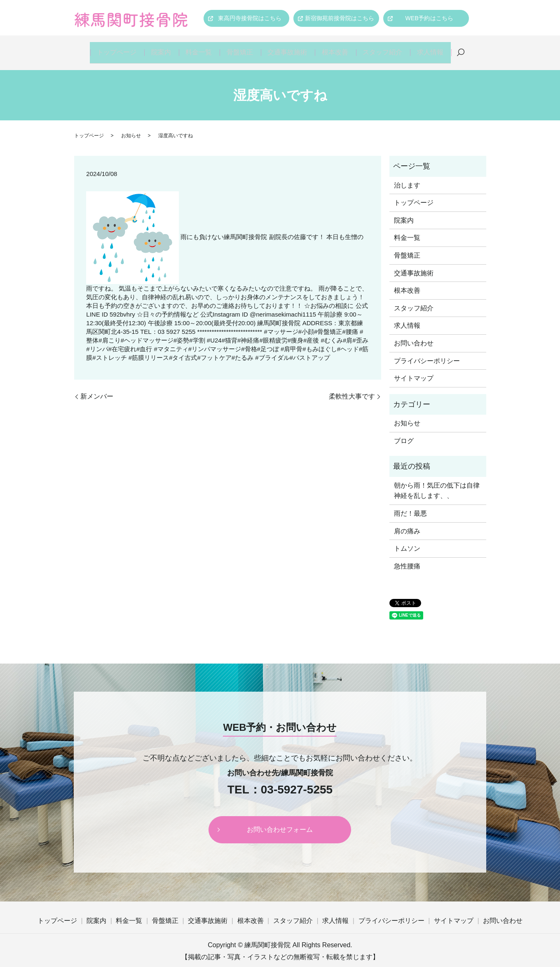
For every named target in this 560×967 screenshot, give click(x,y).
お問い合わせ (414, 334)
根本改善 (337, 48)
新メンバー (97, 388)
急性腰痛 (407, 557)
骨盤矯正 (240, 48)
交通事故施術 (289, 48)
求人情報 (435, 48)
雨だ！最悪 (410, 505)
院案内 (157, 48)
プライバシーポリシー (427, 352)
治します (407, 177)
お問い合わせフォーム (280, 821)
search (466, 49)
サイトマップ (414, 370)
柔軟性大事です (352, 388)
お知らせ (131, 127)
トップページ (112, 48)
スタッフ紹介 (386, 48)
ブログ (404, 432)
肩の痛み (407, 522)
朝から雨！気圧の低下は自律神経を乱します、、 (437, 482)
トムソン (407, 540)
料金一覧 (197, 48)
